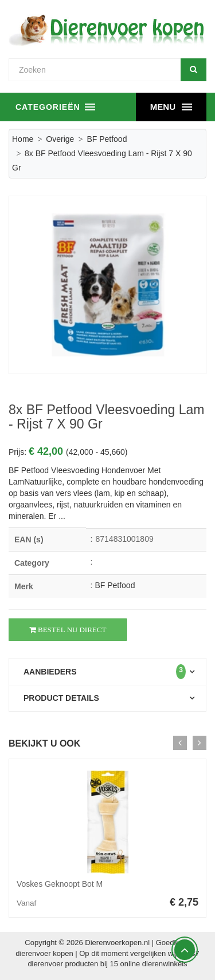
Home (23, 139)
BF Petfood (107, 139)
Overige (60, 139)
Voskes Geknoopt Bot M (60, 884)
